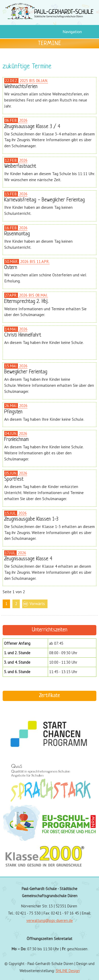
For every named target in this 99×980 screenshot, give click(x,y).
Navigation (72, 32)
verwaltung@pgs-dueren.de (50, 920)
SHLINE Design (68, 971)
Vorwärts (37, 604)
